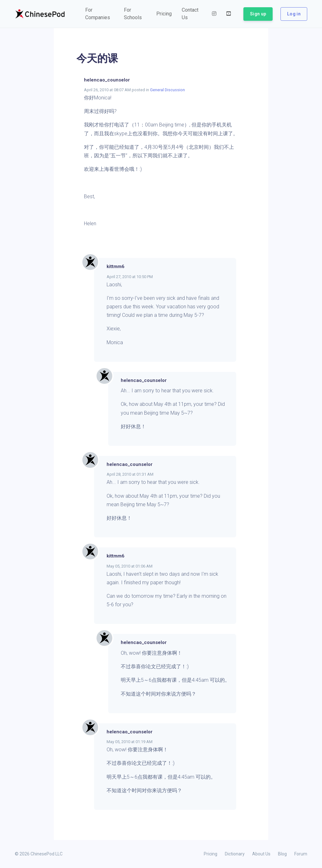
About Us (261, 854)
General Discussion (167, 90)
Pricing (211, 854)
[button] (100, 14)
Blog (282, 854)
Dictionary (235, 854)
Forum (301, 854)
